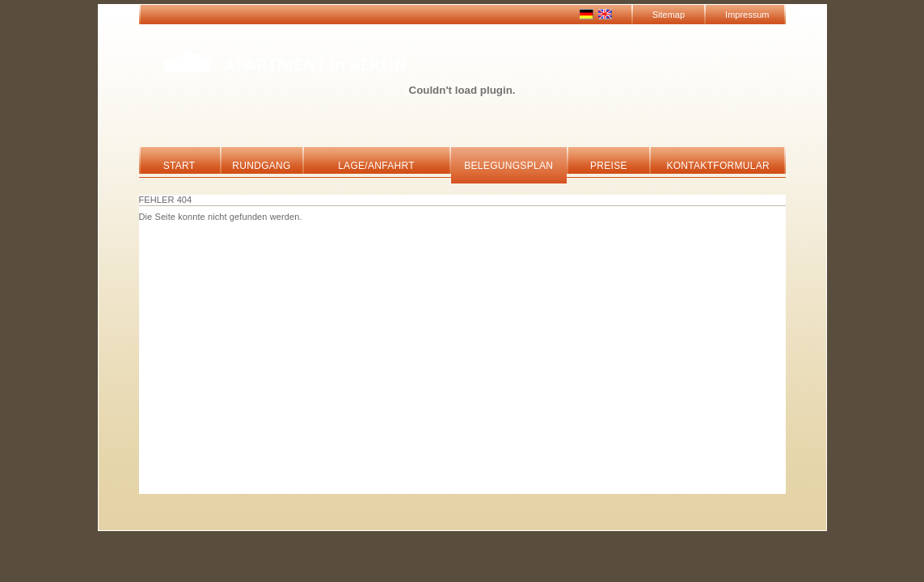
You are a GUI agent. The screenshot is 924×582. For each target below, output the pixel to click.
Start (179, 166)
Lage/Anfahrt (376, 166)
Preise (609, 166)
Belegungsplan (508, 166)
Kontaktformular (718, 166)
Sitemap (669, 15)
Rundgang (261, 166)
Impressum (747, 15)
